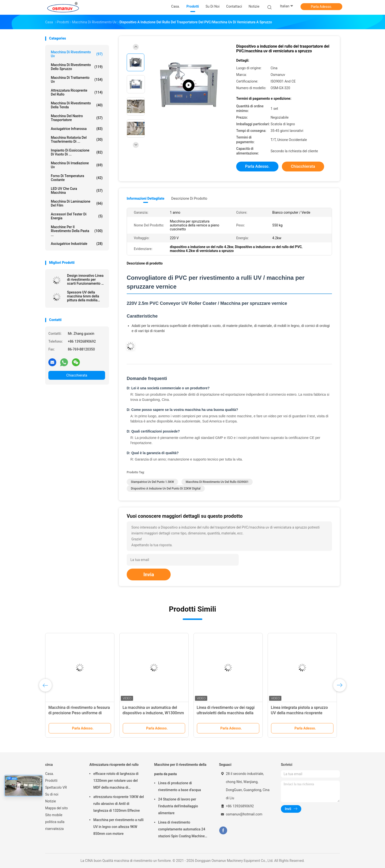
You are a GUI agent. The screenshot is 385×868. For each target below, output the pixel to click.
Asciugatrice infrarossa (77, 129)
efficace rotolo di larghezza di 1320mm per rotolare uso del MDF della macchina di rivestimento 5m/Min (116, 781)
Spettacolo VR (56, 787)
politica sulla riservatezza (55, 825)
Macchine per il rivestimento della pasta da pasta (180, 769)
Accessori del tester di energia (77, 216)
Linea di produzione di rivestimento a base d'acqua (179, 786)
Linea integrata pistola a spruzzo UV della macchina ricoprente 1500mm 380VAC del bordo (299, 713)
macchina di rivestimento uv (77, 54)
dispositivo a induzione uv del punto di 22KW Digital (166, 489)
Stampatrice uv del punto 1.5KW (152, 482)
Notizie (51, 801)
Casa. (49, 774)
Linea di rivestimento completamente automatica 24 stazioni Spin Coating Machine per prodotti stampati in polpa (182, 830)
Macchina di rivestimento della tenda (77, 105)
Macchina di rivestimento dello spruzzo (77, 67)
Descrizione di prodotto (189, 198)
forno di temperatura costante (77, 178)
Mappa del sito (56, 808)
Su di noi (52, 794)
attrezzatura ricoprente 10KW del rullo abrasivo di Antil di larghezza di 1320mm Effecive (119, 804)
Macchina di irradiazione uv (77, 165)
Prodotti (51, 781)
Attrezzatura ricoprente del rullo (77, 92)
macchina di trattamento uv (77, 80)
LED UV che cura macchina (77, 191)
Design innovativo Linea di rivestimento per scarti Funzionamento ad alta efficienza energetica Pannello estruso (86, 280)
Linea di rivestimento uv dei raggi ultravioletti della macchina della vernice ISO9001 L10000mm (226, 713)
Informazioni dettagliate (145, 198)
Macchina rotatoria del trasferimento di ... (77, 140)
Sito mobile (54, 815)
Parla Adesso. (321, 7)
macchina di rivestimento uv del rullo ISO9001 (217, 482)
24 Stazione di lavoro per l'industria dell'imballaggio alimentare (178, 806)
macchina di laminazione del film (77, 203)
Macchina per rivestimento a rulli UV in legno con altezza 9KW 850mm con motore (118, 827)
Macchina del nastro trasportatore (77, 118)
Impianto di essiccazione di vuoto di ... (77, 152)
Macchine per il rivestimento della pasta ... (77, 231)
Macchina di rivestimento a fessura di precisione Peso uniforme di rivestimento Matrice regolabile (79, 713)
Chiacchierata (77, 375)
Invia (149, 574)
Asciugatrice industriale (77, 244)
